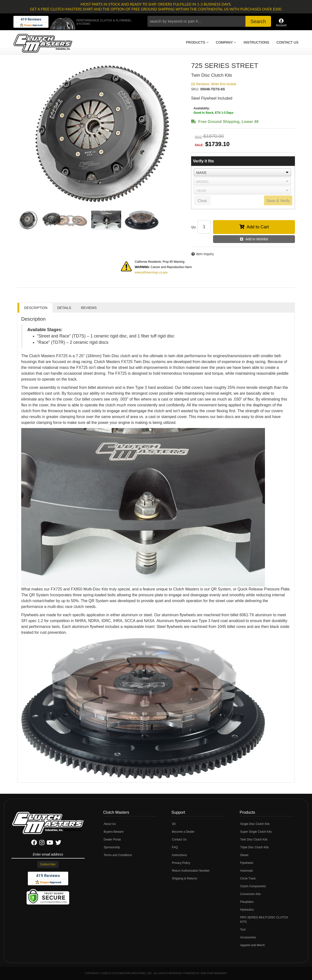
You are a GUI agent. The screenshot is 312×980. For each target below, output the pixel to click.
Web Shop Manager (213, 973)
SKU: (195, 89)
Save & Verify (278, 201)
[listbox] (242, 172)
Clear (202, 201)
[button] (209, 21)
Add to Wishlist (257, 239)
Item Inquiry (205, 254)
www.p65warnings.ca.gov (151, 272)
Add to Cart (258, 227)
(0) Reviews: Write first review (214, 84)
